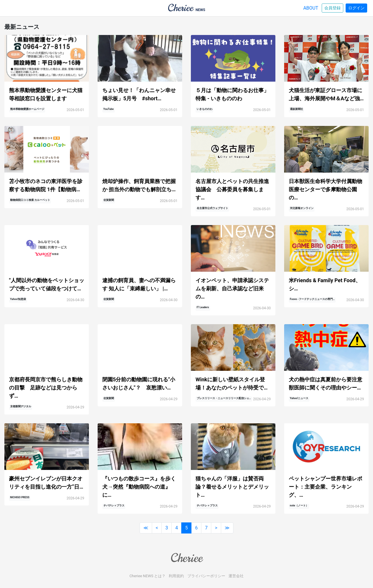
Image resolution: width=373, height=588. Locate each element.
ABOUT (311, 8)
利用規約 (176, 576)
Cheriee (186, 558)
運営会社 (236, 576)
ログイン (356, 8)
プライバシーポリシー (206, 576)
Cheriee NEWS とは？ (147, 576)
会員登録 (332, 8)
